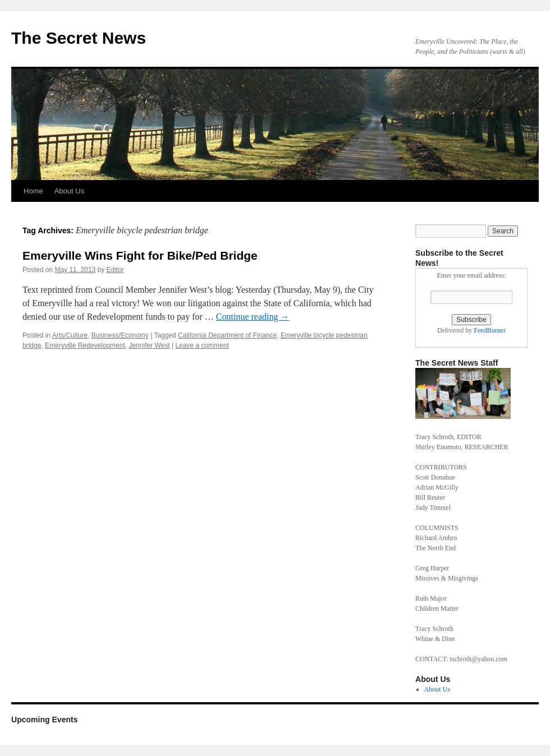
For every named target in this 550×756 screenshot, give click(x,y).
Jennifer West (149, 345)
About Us (69, 191)
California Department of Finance (227, 335)
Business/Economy (120, 335)
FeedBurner (490, 330)
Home (33, 191)
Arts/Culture (70, 335)
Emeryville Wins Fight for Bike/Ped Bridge (140, 255)
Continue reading (253, 317)
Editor (115, 270)
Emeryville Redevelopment (85, 345)
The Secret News (79, 38)
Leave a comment (202, 345)
